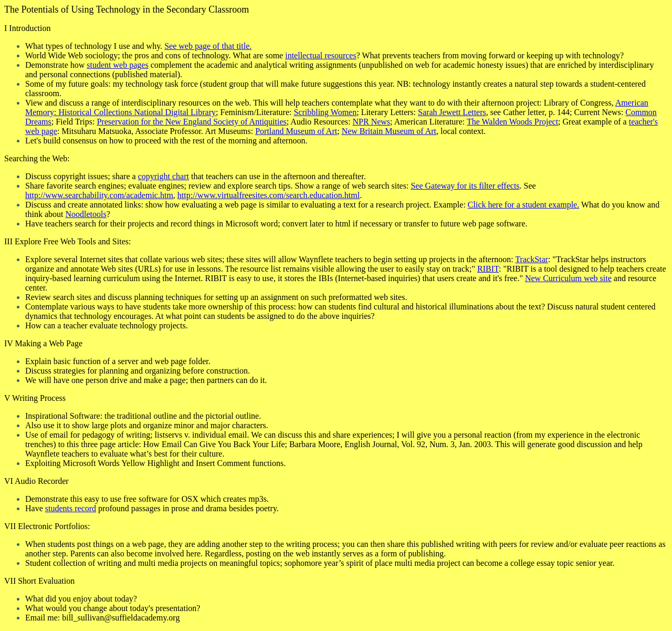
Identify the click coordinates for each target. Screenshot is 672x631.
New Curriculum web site (568, 278)
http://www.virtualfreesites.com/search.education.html (269, 195)
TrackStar (532, 259)
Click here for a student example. (523, 205)
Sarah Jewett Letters (452, 112)
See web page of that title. (208, 46)
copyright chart (164, 176)
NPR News (372, 122)
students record (71, 508)
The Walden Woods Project (512, 122)
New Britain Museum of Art (389, 131)
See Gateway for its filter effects (465, 186)
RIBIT (488, 269)
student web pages (117, 65)
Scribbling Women (325, 112)
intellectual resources (321, 55)
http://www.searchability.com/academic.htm (99, 195)
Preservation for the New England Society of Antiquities (191, 122)
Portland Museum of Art (296, 131)
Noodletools (86, 214)
